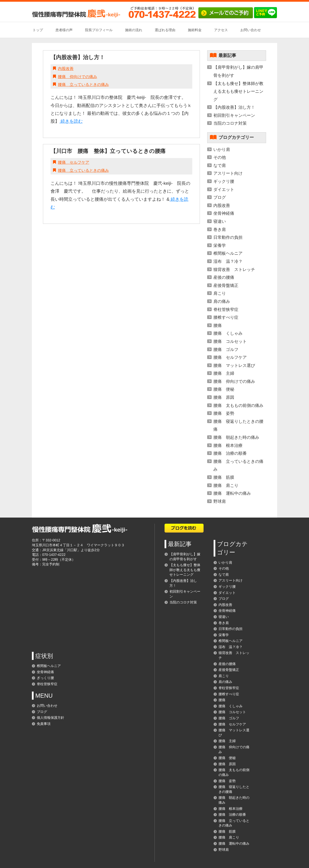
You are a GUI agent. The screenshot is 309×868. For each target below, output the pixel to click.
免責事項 (44, 724)
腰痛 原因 (224, 397)
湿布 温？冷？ (228, 261)
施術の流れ (134, 30)
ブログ (220, 197)
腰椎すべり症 (226, 317)
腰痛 (218, 326)
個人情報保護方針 (51, 718)
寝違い (220, 221)
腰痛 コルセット (230, 341)
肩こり (220, 293)
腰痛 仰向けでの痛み (77, 77)
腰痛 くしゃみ (228, 333)
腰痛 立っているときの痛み (83, 85)
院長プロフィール (99, 30)
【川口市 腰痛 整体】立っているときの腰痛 (108, 151)
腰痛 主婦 (224, 373)
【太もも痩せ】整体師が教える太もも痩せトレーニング (238, 92)
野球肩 (220, 501)
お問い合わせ (251, 30)
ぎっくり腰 (45, 678)
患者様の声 (64, 30)
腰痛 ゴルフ (226, 350)
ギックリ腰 (224, 181)
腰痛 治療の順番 (230, 453)
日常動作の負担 (228, 237)
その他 (220, 157)
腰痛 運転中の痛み (232, 493)
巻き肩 (220, 230)
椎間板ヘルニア (228, 253)
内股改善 (66, 69)
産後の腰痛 (224, 277)
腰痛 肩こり (226, 486)
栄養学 (220, 246)
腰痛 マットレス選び (234, 366)
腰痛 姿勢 (224, 413)
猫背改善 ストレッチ (234, 270)
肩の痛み (222, 301)
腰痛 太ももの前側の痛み (238, 406)
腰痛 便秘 (224, 389)
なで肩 (220, 166)
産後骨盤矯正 (226, 286)
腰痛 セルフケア (74, 162)
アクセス (221, 30)
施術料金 (195, 30)
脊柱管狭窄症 (226, 310)
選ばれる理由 (165, 30)
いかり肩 (222, 150)
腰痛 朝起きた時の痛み (236, 437)
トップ (38, 30)
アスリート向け (228, 173)
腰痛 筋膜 (224, 477)
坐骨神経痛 (224, 213)
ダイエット (224, 190)
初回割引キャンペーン (234, 115)
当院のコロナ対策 (230, 123)
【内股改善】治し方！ (78, 57)
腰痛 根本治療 (228, 446)
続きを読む (71, 121)
